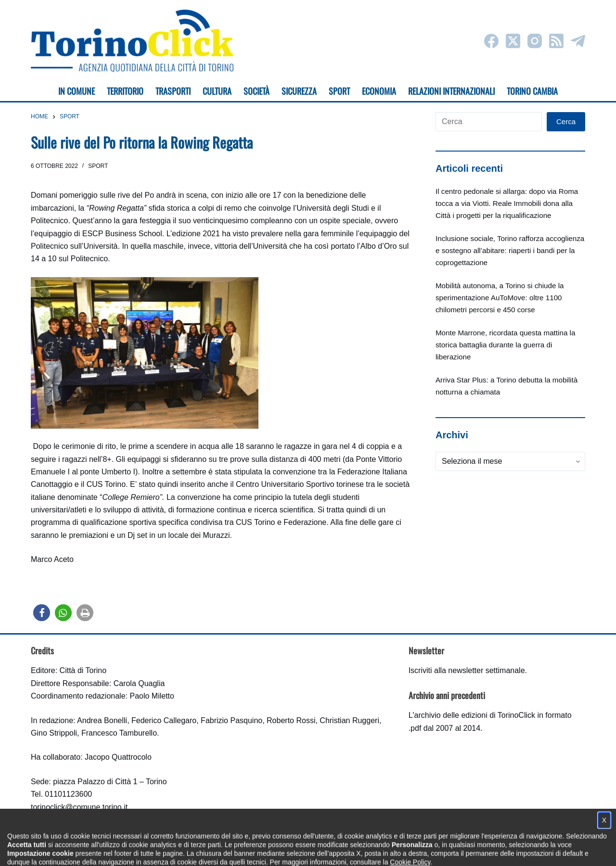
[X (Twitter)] (513, 41)
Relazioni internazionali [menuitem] (451, 91)
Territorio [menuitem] (125, 91)
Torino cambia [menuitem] (532, 91)
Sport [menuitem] (339, 91)
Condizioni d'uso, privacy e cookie (272, 849)
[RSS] (556, 41)
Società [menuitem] (257, 91)
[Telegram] (578, 41)
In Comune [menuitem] (77, 91)
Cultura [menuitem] (217, 91)
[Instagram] (535, 41)
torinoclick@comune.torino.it (79, 807)
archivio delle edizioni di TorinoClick (475, 715)
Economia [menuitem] (379, 91)
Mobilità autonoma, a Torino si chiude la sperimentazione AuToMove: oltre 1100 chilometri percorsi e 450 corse (500, 298)
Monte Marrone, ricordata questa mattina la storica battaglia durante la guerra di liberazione (505, 345)
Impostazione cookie (365, 849)
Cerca (566, 121)
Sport (98, 166)
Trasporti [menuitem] (173, 91)
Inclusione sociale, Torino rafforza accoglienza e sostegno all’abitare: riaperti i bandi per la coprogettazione (510, 250)
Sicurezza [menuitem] (299, 91)
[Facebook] (491, 41)
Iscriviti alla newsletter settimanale (467, 670)
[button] (42, 613)
